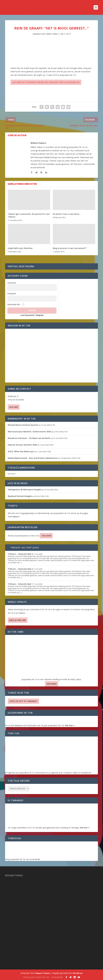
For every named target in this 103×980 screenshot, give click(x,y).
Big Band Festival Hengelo (20, 496)
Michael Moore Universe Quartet (23, 425)
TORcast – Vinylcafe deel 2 (20, 569)
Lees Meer (52, 684)
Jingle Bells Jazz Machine (20, 248)
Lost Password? (27, 315)
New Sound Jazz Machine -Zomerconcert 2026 (29, 432)
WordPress (78, 973)
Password (11, 294)
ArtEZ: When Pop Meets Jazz (21, 451)
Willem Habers (52, 34)
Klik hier (14, 407)
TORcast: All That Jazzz (25, 548)
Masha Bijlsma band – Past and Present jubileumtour (33, 458)
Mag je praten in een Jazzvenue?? (70, 248)
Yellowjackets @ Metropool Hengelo (25, 490)
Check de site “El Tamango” (23, 701)
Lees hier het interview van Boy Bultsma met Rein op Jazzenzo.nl (46, 82)
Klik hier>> (70, 725)
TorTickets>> (14, 517)
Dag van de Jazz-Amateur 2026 (22, 445)
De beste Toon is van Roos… (67, 214)
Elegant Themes (43, 973)
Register (40, 315)
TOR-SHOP (46, 536)
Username (12, 283)
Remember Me (14, 304)
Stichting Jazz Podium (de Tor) (36, 977)
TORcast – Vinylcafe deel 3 (20, 554)
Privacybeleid (57, 977)
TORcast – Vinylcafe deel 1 (20, 584)
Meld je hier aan (18, 620)
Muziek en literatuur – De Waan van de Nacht (29, 438)
